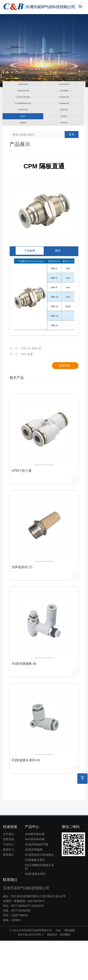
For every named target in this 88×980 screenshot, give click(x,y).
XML (58, 970)
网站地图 (70, 970)
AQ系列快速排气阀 (37, 884)
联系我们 (9, 894)
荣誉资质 (9, 879)
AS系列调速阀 (34, 889)
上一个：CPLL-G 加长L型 (25, 388)
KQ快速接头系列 (35, 913)
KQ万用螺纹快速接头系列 (39, 906)
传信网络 (65, 974)
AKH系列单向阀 (35, 879)
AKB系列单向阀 (35, 874)
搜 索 (71, 174)
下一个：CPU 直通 (21, 394)
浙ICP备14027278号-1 (31, 974)
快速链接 (10, 866)
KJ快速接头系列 (35, 899)
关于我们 (9, 874)
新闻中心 (9, 889)
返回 (58, 290)
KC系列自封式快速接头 (39, 894)
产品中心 (9, 884)
